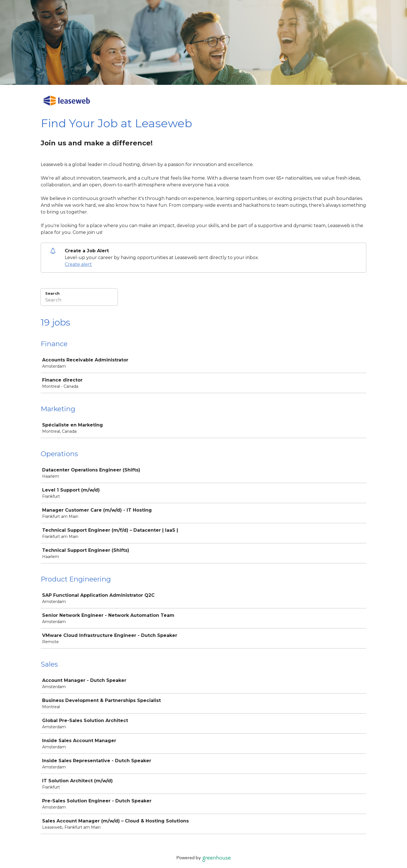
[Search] (79, 301)
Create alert (78, 264)
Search (52, 293)
